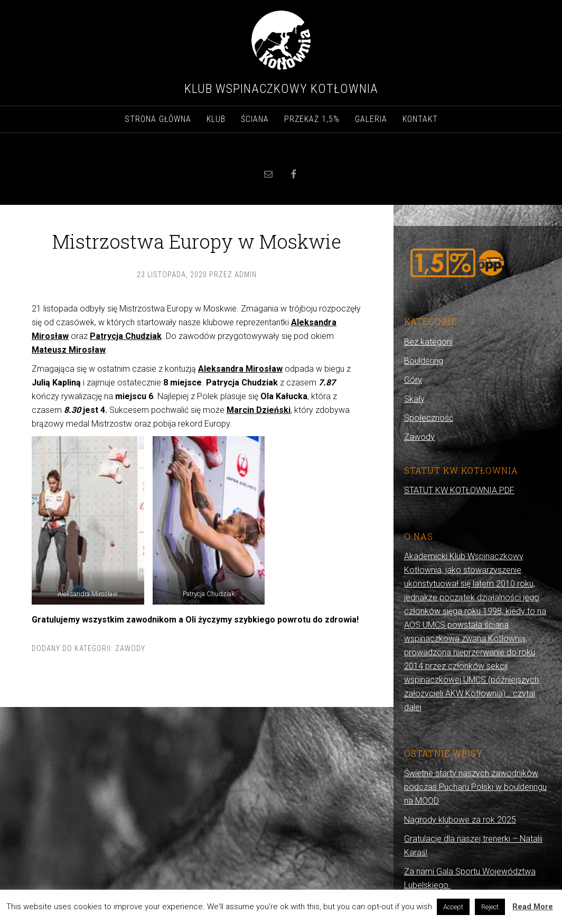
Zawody (130, 648)
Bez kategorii (428, 342)
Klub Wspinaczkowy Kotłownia (281, 89)
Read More (533, 907)
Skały (414, 399)
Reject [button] (490, 907)
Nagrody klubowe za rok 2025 (460, 820)
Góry (413, 380)
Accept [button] (453, 907)
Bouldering (424, 361)
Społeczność (429, 418)
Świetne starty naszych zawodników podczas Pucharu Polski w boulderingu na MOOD (475, 787)
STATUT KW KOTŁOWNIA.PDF (459, 490)
